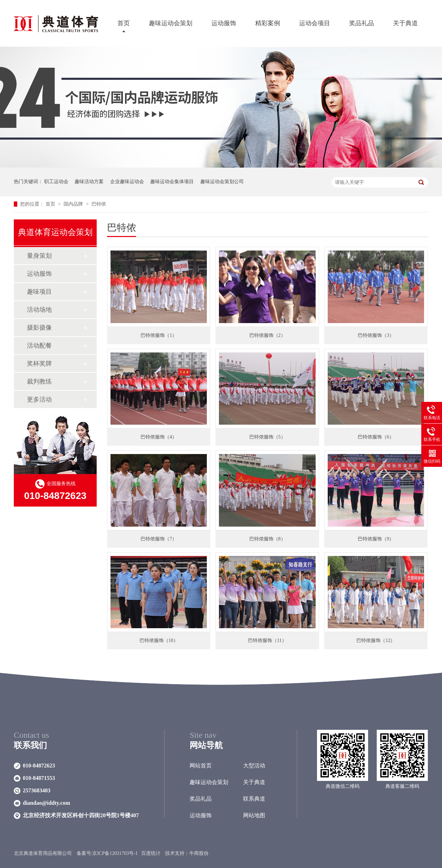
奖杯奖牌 (39, 364)
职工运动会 (56, 182)
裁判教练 (39, 381)
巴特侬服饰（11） (267, 640)
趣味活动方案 (89, 182)
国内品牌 (74, 204)
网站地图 (254, 815)
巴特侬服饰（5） (267, 437)
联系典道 (254, 799)
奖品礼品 (362, 23)
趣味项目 (39, 292)
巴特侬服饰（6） (376, 437)
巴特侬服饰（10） (159, 640)
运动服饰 (224, 23)
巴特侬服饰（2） (267, 335)
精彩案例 (268, 23)
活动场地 (39, 310)
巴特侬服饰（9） (376, 539)
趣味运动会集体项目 (172, 182)
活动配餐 (39, 346)
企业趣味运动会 (127, 182)
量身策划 (39, 256)
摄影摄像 (39, 328)
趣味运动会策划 (171, 23)
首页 (124, 23)
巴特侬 (99, 204)
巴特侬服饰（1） (159, 335)
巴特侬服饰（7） (159, 539)
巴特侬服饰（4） (159, 437)
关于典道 (405, 23)
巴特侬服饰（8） (267, 539)
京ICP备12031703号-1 (115, 853)
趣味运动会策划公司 (222, 182)
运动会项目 (315, 23)
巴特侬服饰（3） (376, 335)
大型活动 (254, 766)
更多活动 (39, 399)
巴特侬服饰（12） (376, 640)
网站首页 (201, 766)
